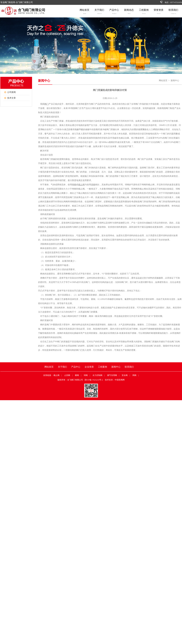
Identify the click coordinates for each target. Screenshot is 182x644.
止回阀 (67, 375)
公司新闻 (11, 92)
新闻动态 (129, 12)
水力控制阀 (97, 375)
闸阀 (134, 375)
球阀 (86, 375)
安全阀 (125, 375)
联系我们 (173, 12)
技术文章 (11, 98)
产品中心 (114, 12)
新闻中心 (175, 81)
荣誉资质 (159, 12)
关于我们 (99, 12)
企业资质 (89, 367)
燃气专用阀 (112, 375)
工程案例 (144, 12)
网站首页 (84, 12)
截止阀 (56, 375)
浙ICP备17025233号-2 (94, 380)
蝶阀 (77, 375)
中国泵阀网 (120, 380)
